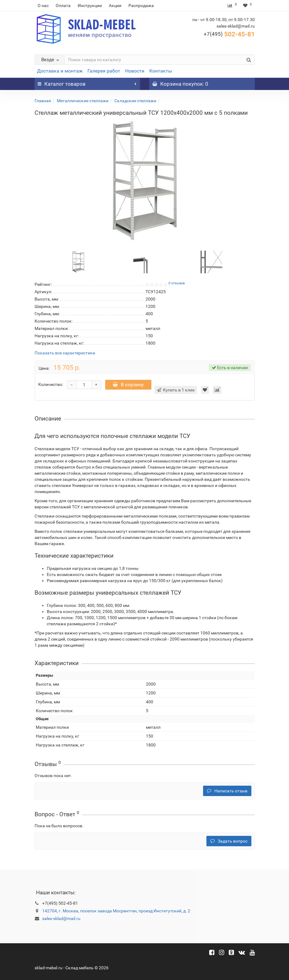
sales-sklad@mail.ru (61, 918)
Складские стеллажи (135, 101)
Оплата (63, 6)
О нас (43, 6)
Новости (135, 71)
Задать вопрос (229, 841)
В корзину (128, 385)
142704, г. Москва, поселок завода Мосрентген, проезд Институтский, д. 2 (116, 911)
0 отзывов (177, 283)
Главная (43, 101)
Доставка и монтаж (60, 71)
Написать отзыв (227, 791)
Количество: (51, 384)
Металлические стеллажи (83, 101)
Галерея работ (104, 71)
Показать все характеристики (65, 353)
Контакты (161, 71)
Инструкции (90, 6)
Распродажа (141, 6)
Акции (115, 6)
